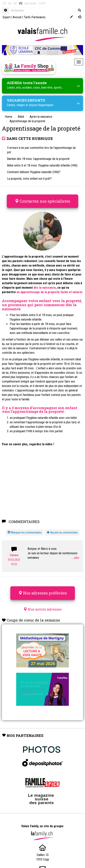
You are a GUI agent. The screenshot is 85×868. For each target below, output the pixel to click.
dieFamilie (31, 3)
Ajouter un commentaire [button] (62, 532)
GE (10, 3)
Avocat (17, 17)
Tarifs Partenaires (35, 17)
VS (21, 3)
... (75, 558)
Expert (7, 17)
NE (15, 3)
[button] (25, 533)
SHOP (42, 3)
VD (4, 3)
